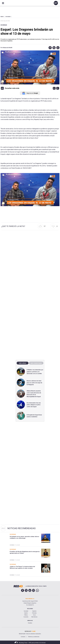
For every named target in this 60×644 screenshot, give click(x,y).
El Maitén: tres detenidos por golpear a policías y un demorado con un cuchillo (35, 372)
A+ (54, 88)
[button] (50, 48)
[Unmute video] (30, 190)
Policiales (34, 613)
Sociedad (4, 25)
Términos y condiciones (34, 637)
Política (26, 615)
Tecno (34, 615)
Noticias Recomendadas (22, 528)
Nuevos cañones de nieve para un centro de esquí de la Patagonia (34, 383)
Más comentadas (36, 363)
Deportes (34, 611)
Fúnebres (30, 623)
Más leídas (23, 363)
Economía (26, 617)
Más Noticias (34, 617)
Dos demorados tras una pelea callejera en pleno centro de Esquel (34, 405)
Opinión (26, 613)
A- (58, 88)
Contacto (23, 637)
